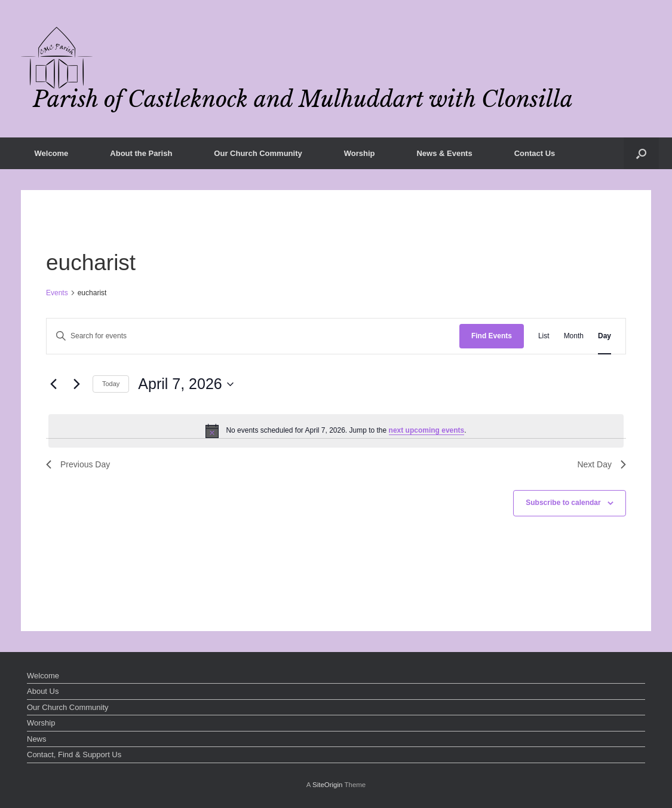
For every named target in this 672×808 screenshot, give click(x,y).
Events (57, 293)
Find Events (492, 336)
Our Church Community (258, 153)
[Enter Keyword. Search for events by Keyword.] (253, 336)
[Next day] (76, 384)
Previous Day (78, 464)
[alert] (336, 431)
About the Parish (141, 153)
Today (111, 384)
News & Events (444, 153)
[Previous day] (53, 384)
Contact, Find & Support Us (74, 755)
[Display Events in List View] (544, 336)
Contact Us (535, 153)
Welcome (52, 153)
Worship (360, 153)
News (37, 739)
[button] (641, 153)
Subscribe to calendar (563, 503)
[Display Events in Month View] (574, 336)
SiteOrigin (328, 785)
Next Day (602, 464)
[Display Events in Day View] (605, 336)
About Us (43, 691)
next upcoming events (427, 430)
